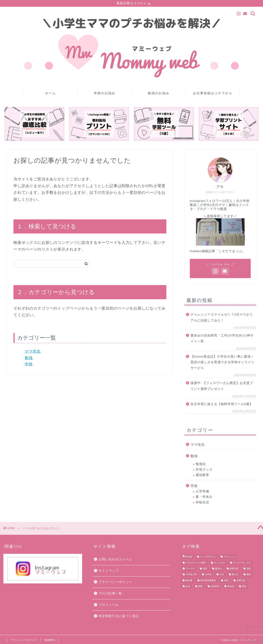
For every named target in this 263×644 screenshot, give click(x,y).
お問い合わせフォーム (115, 560)
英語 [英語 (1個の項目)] (244, 587)
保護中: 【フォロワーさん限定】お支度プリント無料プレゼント (222, 387)
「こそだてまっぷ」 (230, 252)
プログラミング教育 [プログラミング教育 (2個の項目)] (196, 563)
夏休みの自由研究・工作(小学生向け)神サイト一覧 (222, 339)
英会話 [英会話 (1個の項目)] (231, 587)
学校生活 (202, 503)
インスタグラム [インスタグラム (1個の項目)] (208, 558)
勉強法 (201, 465)
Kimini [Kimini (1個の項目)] (189, 558)
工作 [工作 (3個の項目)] (222, 575)
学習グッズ (204, 470)
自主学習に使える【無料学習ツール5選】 (222, 405)
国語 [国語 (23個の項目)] (205, 569)
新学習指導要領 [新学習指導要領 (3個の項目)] (208, 581)
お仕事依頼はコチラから (213, 94)
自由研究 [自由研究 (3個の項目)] (215, 587)
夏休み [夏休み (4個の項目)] (218, 569)
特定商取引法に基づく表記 (119, 617)
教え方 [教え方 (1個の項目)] (235, 575)
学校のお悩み (105, 94)
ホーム (50, 94)
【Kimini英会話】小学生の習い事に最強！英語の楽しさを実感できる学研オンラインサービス (222, 363)
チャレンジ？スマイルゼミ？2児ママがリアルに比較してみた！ (222, 318)
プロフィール (109, 606)
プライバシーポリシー (115, 583)
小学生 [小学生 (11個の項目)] (208, 575)
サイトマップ (109, 571)
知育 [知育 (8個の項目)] (226, 581)
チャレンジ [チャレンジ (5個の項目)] (229, 558)
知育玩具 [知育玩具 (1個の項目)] (241, 581)
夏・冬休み (204, 497)
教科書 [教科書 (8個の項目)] (189, 581)
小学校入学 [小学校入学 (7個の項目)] (191, 575)
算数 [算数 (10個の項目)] (200, 587)
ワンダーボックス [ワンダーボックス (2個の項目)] (242, 563)
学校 (29, 365)
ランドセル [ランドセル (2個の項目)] (219, 563)
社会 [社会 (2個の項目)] (188, 587)
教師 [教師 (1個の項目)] (249, 575)
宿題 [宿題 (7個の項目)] (249, 569)
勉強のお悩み (159, 94)
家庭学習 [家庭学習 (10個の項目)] (234, 569)
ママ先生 (33, 352)
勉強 (29, 359)
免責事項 (50, 641)
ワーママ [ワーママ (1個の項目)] (190, 569)
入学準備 (202, 492)
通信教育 (202, 476)
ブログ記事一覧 (110, 594)
